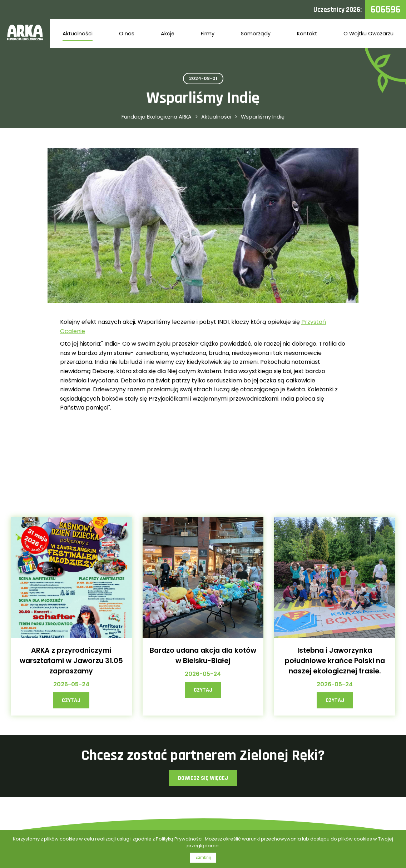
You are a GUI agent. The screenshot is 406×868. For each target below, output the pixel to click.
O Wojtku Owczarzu (368, 34)
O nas (127, 34)
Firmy (208, 34)
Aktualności (78, 34)
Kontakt (307, 34)
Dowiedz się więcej (203, 778)
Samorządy (256, 34)
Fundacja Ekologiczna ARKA (157, 117)
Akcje (168, 34)
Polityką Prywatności (179, 839)
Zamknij (203, 857)
